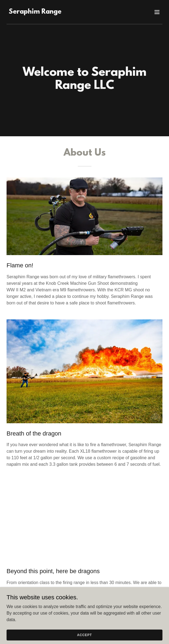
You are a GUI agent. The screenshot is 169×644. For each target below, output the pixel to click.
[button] (157, 12)
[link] (35, 12)
